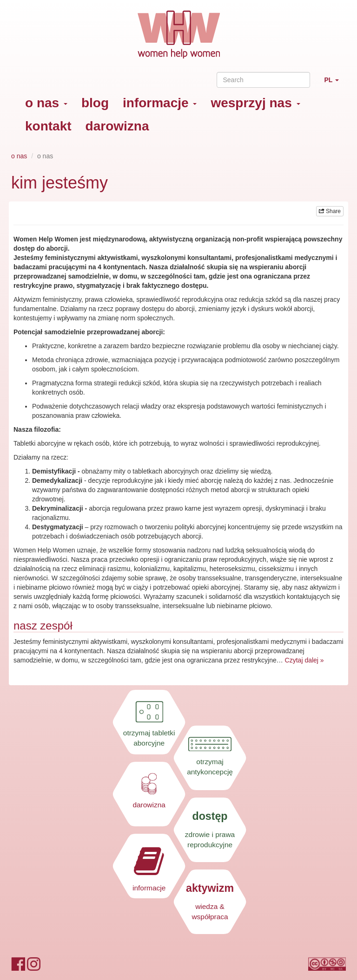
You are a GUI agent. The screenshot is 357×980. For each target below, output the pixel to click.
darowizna (117, 126)
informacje (160, 103)
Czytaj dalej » (304, 660)
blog (95, 103)
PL (335, 84)
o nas (46, 103)
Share (330, 211)
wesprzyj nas (255, 103)
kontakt (48, 126)
